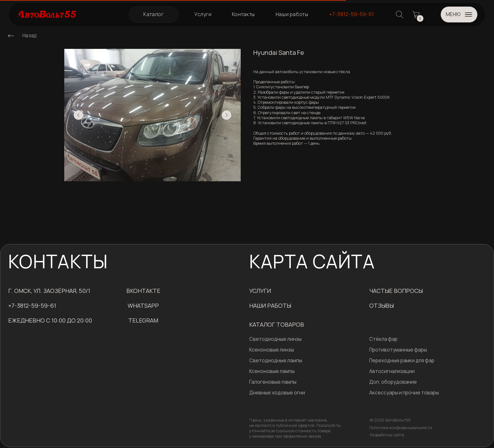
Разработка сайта (387, 435)
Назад (29, 35)
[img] (11, 36)
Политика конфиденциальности (401, 428)
